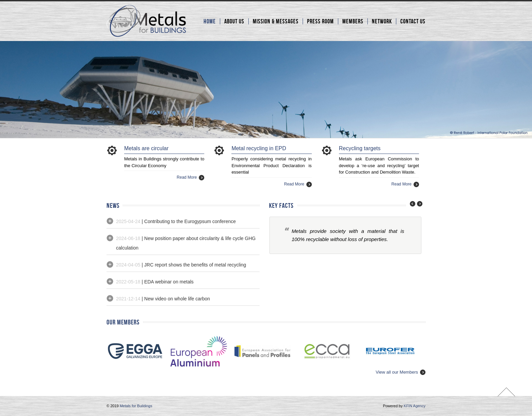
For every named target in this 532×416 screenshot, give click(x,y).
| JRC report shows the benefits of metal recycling (181, 265)
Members (353, 21)
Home (210, 21)
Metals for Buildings (136, 406)
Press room (320, 21)
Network (382, 21)
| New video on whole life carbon (163, 299)
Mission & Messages (276, 21)
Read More (187, 177)
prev (411, 204)
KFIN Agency (415, 406)
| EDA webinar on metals (155, 282)
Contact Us (413, 21)
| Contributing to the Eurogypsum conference (176, 221)
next (419, 204)
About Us (234, 21)
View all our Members (397, 372)
